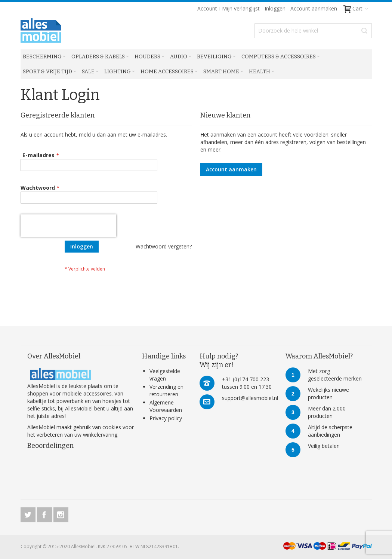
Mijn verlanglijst (241, 8)
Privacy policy (166, 418)
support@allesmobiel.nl (250, 398)
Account (207, 8)
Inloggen (275, 8)
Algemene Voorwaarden (166, 406)
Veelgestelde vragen (165, 375)
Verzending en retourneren (166, 390)
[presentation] (68, 226)
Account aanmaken (314, 8)
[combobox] (313, 31)
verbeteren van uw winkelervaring (77, 435)
